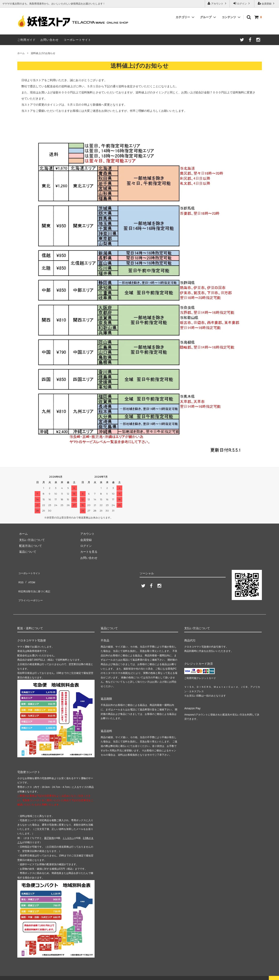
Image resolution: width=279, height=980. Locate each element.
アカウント (217, 3)
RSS (20, 578)
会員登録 (267, 3)
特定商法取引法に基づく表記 (36, 584)
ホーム (21, 53)
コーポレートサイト (77, 40)
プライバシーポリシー (32, 590)
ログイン (242, 3)
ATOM (29, 578)
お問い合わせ (50, 40)
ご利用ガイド (26, 40)
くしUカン (68, 832)
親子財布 (49, 832)
